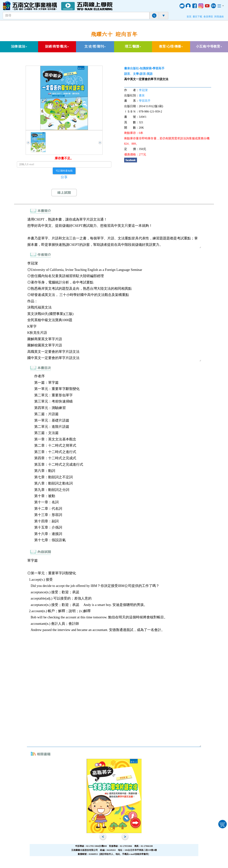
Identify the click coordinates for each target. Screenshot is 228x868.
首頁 (189, 17)
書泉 (142, 95)
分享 (64, 177)
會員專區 (208, 17)
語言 (143, 74)
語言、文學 (132, 74)
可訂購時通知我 (64, 171)
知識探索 (146, 68)
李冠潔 (143, 90)
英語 (150, 74)
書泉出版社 (132, 68)
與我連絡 (219, 17)
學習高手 (158, 68)
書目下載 (197, 17)
